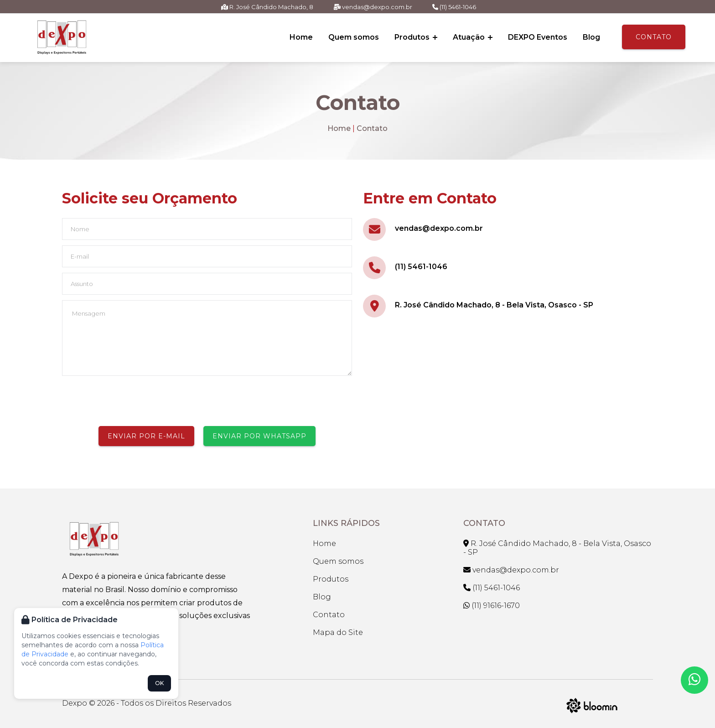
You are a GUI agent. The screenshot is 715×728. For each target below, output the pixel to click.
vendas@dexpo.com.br (373, 7)
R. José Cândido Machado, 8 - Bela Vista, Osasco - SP (494, 305)
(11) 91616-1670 (492, 606)
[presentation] (131, 401)
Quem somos (354, 37)
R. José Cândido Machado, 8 (267, 7)
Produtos (416, 37)
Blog (591, 37)
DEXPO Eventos (538, 37)
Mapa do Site (338, 632)
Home (301, 37)
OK (159, 683)
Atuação (473, 37)
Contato (654, 37)
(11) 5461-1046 (454, 7)
